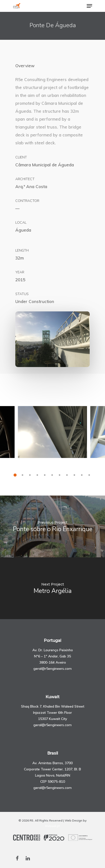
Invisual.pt (52, 826)
